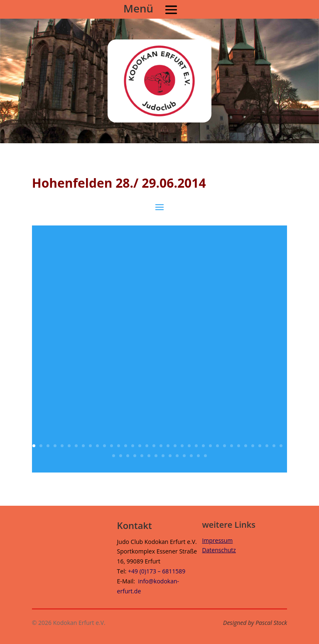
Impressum (217, 540)
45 (170, 456)
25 (203, 446)
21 (175, 446)
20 (168, 446)
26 (210, 446)
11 (104, 446)
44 (163, 456)
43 (156, 456)
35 (274, 446)
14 (126, 446)
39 (128, 456)
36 (281, 446)
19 (161, 446)
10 (97, 446)
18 (154, 446)
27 (217, 446)
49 (198, 456)
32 (253, 446)
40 (135, 456)
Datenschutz (219, 550)
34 (267, 446)
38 (121, 456)
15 (133, 446)
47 (184, 456)
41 (142, 456)
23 (189, 446)
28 (225, 446)
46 (177, 456)
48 (191, 456)
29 (232, 446)
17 (147, 446)
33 (260, 446)
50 (205, 456)
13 (119, 446)
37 (114, 456)
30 (239, 446)
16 (140, 446)
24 (196, 446)
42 (149, 456)
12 (112, 446)
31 (246, 446)
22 (182, 446)
